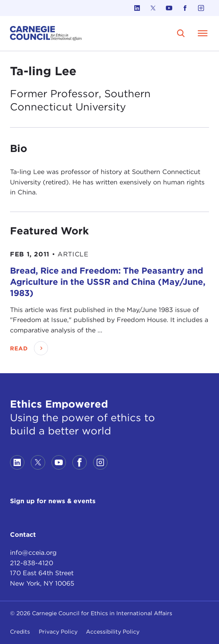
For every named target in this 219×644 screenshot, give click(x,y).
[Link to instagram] (201, 8)
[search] (181, 33)
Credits (20, 632)
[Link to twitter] (153, 8)
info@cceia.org (33, 553)
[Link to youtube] (169, 8)
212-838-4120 (32, 563)
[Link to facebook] (185, 8)
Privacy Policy (58, 632)
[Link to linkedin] (137, 8)
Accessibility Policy (113, 632)
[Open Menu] (203, 33)
